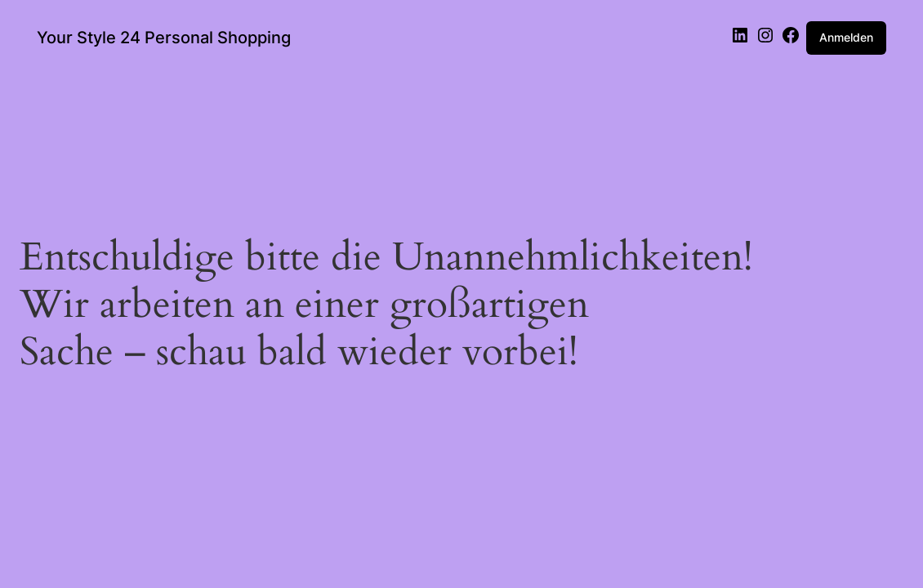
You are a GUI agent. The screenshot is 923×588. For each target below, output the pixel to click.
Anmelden (846, 37)
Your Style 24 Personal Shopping (164, 38)
